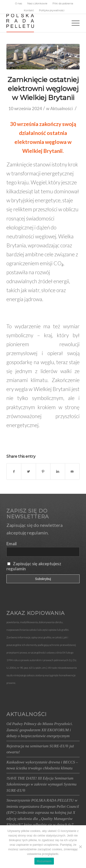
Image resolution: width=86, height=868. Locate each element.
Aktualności (61, 108)
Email (12, 544)
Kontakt (29, 10)
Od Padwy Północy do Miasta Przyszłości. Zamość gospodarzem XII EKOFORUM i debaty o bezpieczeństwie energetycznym (40, 730)
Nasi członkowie (37, 3)
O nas (19, 3)
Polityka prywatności (52, 10)
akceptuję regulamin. (28, 533)
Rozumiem (44, 861)
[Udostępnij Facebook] (14, 471)
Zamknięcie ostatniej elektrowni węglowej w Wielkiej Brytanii (43, 89)
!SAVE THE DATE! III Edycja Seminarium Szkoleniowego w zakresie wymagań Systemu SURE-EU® (41, 784)
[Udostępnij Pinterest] (43, 471)
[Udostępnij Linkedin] (58, 471)
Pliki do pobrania (63, 3)
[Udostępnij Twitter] (28, 471)
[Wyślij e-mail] (72, 471)
